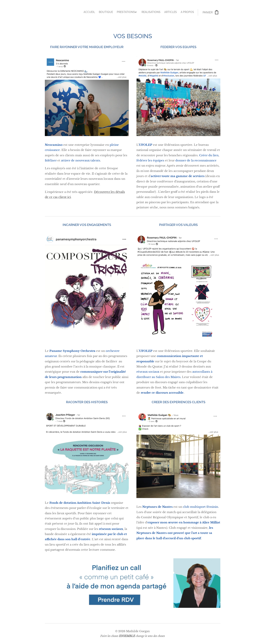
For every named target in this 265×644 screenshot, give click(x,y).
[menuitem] (173, 12)
